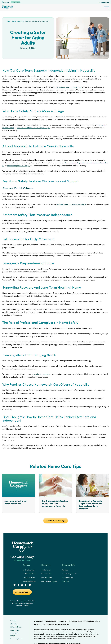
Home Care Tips (17, 21)
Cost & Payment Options (49, 581)
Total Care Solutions (29, 574)
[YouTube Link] (22, 585)
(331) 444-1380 (104, 2)
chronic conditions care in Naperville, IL (33, 128)
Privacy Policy (15, 630)
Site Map (13, 621)
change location (16, 2)
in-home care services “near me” (67, 87)
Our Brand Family (68, 578)
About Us (65, 570)
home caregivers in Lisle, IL (18, 166)
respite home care (41, 374)
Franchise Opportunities (70, 574)
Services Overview (28, 570)
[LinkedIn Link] (26, 585)
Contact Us (66, 581)
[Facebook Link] (18, 585)
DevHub (21, 639)
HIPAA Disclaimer (16, 627)
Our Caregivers (46, 570)
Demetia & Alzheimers (29, 581)
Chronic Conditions (29, 578)
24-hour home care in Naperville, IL (71, 204)
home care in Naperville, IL (77, 163)
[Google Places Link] (15, 585)
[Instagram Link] (30, 585)
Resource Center (47, 578)
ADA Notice (14, 624)
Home (8, 21)
